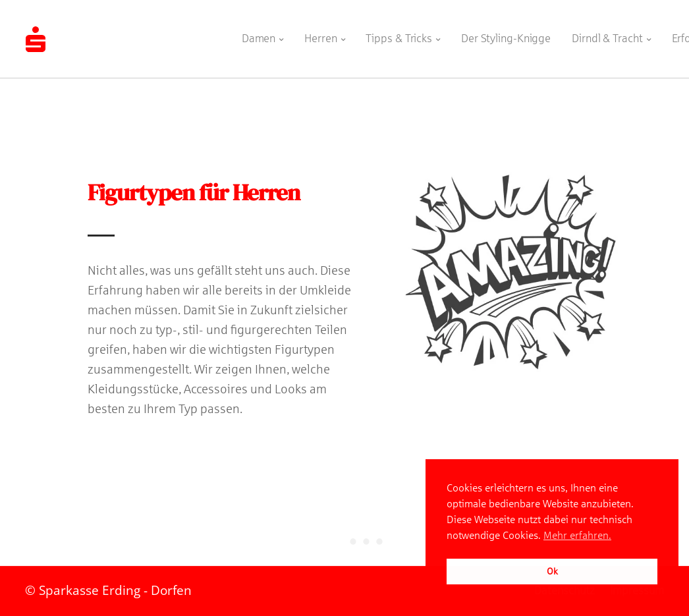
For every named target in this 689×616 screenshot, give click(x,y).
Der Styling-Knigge (500, 34)
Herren (315, 34)
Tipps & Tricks (393, 34)
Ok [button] (552, 571)
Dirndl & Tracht (601, 34)
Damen (253, 34)
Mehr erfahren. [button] (577, 535)
